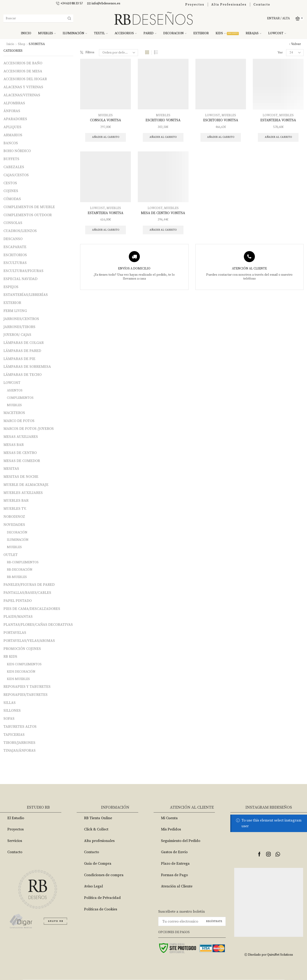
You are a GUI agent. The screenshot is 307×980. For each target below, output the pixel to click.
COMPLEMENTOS (20, 398)
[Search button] (69, 18)
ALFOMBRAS (14, 103)
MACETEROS (14, 413)
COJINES (11, 191)
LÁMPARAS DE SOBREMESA (27, 367)
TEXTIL (101, 33)
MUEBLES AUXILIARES (23, 493)
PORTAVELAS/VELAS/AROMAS (29, 641)
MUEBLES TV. (15, 509)
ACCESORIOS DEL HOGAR (25, 79)
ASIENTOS (15, 391)
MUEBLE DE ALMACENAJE (26, 485)
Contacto (262, 5)
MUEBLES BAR (16, 501)
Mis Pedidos (171, 829)
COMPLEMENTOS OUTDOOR (28, 215)
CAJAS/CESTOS (16, 175)
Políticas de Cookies (101, 909)
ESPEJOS (11, 287)
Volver (296, 44)
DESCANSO (13, 239)
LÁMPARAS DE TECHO (23, 375)
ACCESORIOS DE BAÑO (23, 63)
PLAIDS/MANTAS (18, 617)
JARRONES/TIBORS (19, 327)
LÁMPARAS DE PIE (19, 359)
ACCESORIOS (126, 33)
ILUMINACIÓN (75, 33)
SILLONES (12, 711)
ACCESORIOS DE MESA (23, 71)
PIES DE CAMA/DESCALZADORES (32, 609)
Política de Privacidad (102, 898)
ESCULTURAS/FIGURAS (23, 271)
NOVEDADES (14, 525)
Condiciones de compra (104, 875)
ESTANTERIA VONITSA (278, 120)
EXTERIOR (201, 33)
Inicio (10, 44)
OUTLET (11, 555)
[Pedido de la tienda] (119, 53)
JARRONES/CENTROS (21, 319)
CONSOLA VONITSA (106, 120)
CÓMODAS (12, 199)
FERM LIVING (15, 311)
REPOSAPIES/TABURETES (25, 695)
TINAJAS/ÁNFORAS (20, 751)
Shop (22, 44)
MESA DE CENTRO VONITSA (163, 214)
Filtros (88, 53)
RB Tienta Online (98, 818)
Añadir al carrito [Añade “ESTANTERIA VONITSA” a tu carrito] (278, 138)
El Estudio (16, 818)
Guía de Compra (98, 864)
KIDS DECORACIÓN (21, 672)
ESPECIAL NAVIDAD (20, 279)
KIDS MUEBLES (18, 679)
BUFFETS (11, 159)
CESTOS (10, 183)
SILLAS (10, 703)
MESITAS (11, 469)
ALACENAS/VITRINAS (22, 95)
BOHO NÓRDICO (17, 151)
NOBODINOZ (14, 517)
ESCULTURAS (15, 263)
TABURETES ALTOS (20, 727)
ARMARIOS (13, 135)
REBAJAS (253, 33)
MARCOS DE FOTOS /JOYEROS (29, 429)
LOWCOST (277, 33)
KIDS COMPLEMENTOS (24, 664)
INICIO (26, 33)
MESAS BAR (14, 445)
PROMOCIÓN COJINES (22, 649)
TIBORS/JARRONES (19, 743)
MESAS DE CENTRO (20, 453)
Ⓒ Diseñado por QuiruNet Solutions (269, 955)
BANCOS (11, 143)
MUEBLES (47, 33)
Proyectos (195, 5)
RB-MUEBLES (17, 577)
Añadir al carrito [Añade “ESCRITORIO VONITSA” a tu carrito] (163, 138)
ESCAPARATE (15, 247)
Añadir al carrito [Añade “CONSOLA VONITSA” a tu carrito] (106, 138)
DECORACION (175, 33)
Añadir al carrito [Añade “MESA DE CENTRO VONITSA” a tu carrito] (163, 231)
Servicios (15, 841)
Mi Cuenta (169, 818)
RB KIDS (10, 657)
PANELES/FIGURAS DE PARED (29, 585)
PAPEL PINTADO (18, 601)
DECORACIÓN (17, 532)
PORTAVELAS (15, 633)
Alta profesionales (99, 841)
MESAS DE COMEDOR (22, 461)
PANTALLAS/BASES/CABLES (27, 593)
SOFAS (9, 719)
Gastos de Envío (174, 852)
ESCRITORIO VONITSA (163, 120)
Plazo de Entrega (175, 864)
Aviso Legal (93, 886)
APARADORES (15, 119)
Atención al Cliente (177, 886)
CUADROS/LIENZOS (20, 231)
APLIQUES (12, 127)
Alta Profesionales (229, 5)
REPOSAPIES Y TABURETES (27, 687)
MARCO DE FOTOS (19, 421)
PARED (150, 33)
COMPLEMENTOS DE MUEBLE (29, 207)
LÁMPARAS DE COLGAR (24, 343)
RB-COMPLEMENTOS (23, 562)
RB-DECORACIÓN (20, 570)
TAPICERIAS (14, 735)
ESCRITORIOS (15, 255)
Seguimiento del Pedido (181, 841)
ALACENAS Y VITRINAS (23, 87)
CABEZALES (14, 167)
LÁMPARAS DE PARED (22, 351)
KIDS (227, 33)
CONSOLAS (13, 223)
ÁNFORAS (12, 111)
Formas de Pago (174, 875)
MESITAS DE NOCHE (21, 477)
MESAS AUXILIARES (21, 437)
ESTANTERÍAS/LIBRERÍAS (26, 295)
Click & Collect (96, 829)
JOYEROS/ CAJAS (17, 335)
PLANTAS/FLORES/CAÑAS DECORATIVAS (38, 625)
